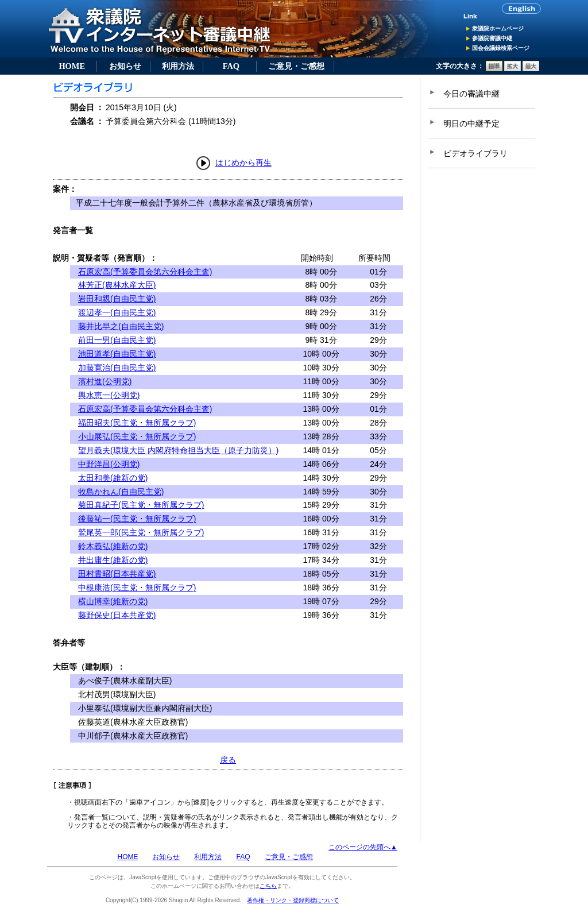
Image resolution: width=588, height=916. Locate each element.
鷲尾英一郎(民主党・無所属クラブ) (141, 532)
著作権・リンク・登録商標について (293, 900)
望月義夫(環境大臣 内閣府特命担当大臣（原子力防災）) (178, 450)
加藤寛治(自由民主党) (117, 368)
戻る (228, 760)
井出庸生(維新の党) (113, 560)
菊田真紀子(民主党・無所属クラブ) (141, 505)
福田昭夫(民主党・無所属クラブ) (137, 423)
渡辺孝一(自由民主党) (117, 312)
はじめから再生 (243, 163)
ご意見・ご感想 (296, 66)
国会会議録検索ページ (501, 48)
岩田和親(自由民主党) (117, 299)
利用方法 (178, 66)
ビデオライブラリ (475, 153)
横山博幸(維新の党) (113, 601)
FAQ (231, 66)
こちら (268, 886)
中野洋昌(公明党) (109, 464)
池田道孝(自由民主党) (117, 354)
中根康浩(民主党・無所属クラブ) (137, 588)
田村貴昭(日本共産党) (117, 574)
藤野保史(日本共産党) (117, 615)
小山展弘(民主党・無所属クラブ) (137, 436)
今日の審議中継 (471, 94)
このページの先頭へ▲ (363, 847)
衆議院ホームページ (498, 28)
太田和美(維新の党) (113, 478)
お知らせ (125, 66)
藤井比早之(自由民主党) (121, 326)
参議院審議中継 (492, 38)
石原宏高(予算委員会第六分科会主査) (145, 272)
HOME (72, 66)
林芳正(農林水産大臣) (117, 285)
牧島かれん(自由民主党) (121, 492)
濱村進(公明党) (105, 381)
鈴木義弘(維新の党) (113, 546)
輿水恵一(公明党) (109, 395)
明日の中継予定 (471, 123)
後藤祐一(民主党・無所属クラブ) (137, 519)
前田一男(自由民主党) (117, 340)
